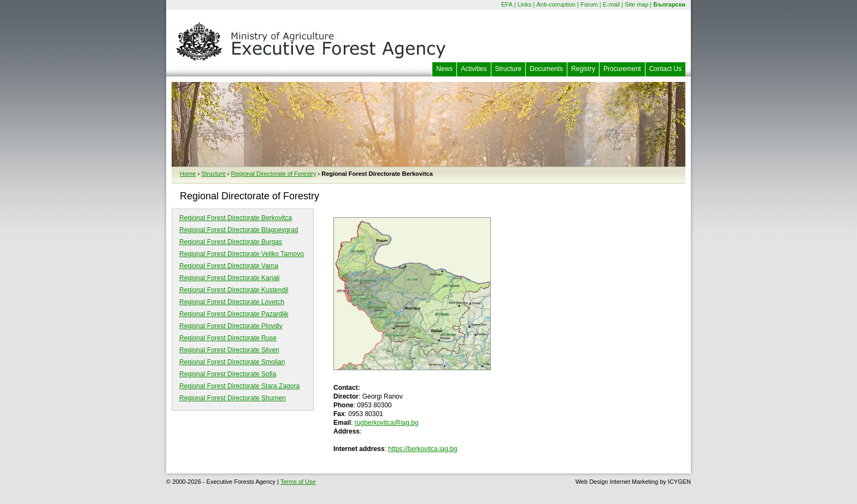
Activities (474, 69)
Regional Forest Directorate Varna (229, 266)
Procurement (622, 69)
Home (188, 174)
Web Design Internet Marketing (617, 482)
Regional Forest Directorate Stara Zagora (239, 386)
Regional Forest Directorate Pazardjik (234, 314)
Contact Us (665, 69)
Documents (546, 69)
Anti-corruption (556, 4)
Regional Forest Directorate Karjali (229, 278)
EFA (507, 4)
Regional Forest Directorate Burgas (231, 242)
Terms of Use (298, 482)
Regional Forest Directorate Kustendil (234, 290)
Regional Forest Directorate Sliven (229, 350)
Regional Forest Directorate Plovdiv (231, 326)
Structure (509, 69)
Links (525, 4)
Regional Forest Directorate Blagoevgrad (239, 230)
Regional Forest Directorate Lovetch (232, 302)
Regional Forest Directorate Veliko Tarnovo (242, 254)
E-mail (611, 4)
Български (669, 4)
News (444, 69)
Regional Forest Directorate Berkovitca (236, 218)
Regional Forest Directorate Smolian (232, 362)
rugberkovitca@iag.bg (387, 423)
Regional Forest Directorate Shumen (233, 398)
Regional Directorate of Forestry (274, 174)
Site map (636, 4)
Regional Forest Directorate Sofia (228, 374)
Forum (589, 4)
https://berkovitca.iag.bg (423, 449)
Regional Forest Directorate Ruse (228, 338)
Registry (583, 69)
